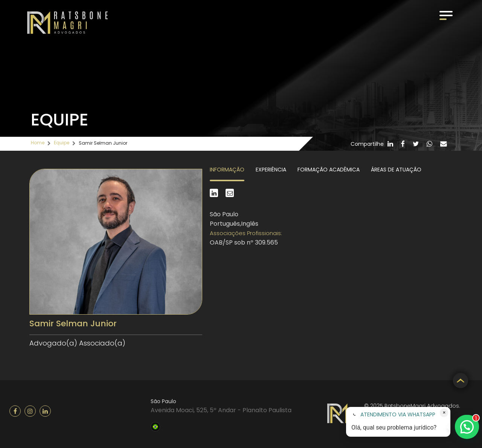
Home (38, 143)
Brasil (155, 426)
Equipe (62, 143)
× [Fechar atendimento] (444, 413)
